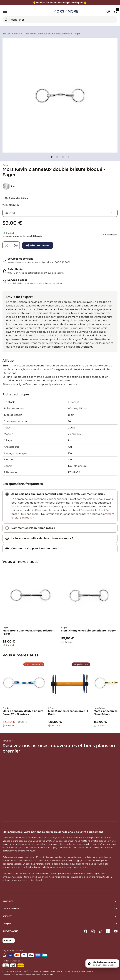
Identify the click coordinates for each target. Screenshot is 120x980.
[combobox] (60, 20)
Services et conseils (20, 259)
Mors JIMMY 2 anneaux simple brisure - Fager (28, 632)
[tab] (60, 506)
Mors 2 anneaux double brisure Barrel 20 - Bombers (23, 713)
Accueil (6, 34)
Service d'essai (17, 280)
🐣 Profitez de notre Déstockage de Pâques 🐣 (60, 2)
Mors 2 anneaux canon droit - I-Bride (69, 713)
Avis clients (15, 269)
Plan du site (48, 975)
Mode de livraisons (11, 961)
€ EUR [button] (8, 940)
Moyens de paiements (13, 950)
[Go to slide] (52, 157)
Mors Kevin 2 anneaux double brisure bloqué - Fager (52, 34)
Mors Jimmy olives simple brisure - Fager (89, 631)
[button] (60, 924)
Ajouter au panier (38, 245)
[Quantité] (11, 245)
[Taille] (60, 213)
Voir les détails (110, 235)
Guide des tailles (15, 198)
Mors (17, 34)
